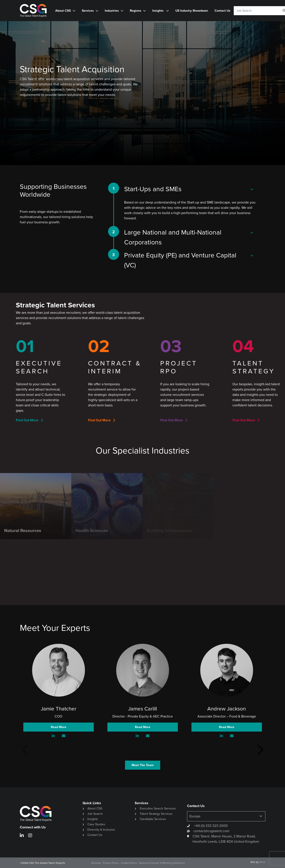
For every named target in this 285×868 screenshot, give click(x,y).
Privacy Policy (111, 863)
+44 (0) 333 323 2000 (211, 826)
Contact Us (222, 11)
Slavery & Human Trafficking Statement (162, 863)
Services (88, 11)
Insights (158, 11)
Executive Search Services (158, 808)
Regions (136, 11)
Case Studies (96, 824)
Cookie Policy (129, 863)
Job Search (95, 814)
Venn (262, 862)
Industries (112, 11)
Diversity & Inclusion (101, 830)
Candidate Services (153, 819)
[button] (260, 750)
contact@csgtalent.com (211, 831)
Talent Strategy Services (156, 814)
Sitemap (96, 863)
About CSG (63, 11)
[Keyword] (255, 11)
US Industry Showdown (192, 11)
